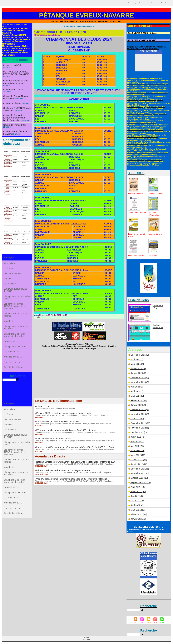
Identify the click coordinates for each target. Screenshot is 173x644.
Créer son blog (131, 3)
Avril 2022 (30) (137, 450)
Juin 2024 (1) (137, 386)
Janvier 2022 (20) (139, 464)
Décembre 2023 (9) (140, 409)
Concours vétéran (11, 100)
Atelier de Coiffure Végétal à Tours (60, 346)
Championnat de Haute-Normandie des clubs (15, 339)
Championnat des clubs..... (16, 352)
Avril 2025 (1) (137, 359)
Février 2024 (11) (139, 400)
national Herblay (156, 193)
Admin (86, 637)
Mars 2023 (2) (137, 418)
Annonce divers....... (13, 364)
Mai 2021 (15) (137, 500)
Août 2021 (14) (137, 487)
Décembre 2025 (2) (140, 354)
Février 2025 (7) (138, 368)
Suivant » (89, 26)
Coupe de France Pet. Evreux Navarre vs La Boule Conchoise (17, 114)
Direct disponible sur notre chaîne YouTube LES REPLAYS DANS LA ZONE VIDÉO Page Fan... (73, 462)
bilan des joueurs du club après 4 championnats (15, 80)
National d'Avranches (154, 213)
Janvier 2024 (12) (139, 405)
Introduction (9, 259)
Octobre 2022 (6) (138, 432)
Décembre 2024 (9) (140, 377)
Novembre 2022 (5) (140, 427)
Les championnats (12, 271)
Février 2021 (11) (139, 514)
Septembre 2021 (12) (140, 482)
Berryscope (79, 346)
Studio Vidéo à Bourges (94, 346)
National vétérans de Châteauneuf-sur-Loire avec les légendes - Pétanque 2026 (73, 460)
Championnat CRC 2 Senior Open (60, 32)
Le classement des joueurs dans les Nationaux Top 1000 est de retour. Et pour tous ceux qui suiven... (74, 431)
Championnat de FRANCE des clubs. (16, 331)
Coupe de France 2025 (14, 121)
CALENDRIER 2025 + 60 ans (141, 33)
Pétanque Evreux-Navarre (87, 15)
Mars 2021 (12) (138, 509)
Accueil (80, 26)
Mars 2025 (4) (137, 364)
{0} (37, 317)
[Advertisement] (79, 376)
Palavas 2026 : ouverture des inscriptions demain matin (62, 412)
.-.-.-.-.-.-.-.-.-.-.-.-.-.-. (13, 370)
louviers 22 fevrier (157, 233)
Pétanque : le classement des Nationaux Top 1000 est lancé (64, 429)
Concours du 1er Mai (13, 87)
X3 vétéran (153, 255)
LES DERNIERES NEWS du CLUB (16, 290)
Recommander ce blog (146, 3)
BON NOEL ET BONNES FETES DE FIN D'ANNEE (15, 71)
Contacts (8, 277)
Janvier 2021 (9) (138, 518)
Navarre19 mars (136, 193)
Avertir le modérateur (163, 3)
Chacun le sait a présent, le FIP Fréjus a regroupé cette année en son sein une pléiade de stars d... (74, 439)
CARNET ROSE (11, 346)
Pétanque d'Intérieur (80, 344)
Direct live (108, 346)
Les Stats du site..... (13, 358)
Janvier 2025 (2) (138, 373)
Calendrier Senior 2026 (139, 26)
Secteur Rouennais (157, 326)
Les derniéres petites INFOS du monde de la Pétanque (14, 307)
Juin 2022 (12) (137, 441)
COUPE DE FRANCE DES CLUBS (16, 317)
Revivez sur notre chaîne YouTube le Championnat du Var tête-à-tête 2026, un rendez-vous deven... (74, 448)
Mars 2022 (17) (138, 455)
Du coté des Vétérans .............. (14, 377)
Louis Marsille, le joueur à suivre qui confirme (57, 420)
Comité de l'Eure (160, 305)
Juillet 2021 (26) (138, 491)
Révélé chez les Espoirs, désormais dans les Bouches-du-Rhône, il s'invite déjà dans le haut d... (72, 422)
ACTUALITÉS (41, 405)
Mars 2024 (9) (137, 395)
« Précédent (71, 26)
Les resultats (10, 283)
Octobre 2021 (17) (139, 477)
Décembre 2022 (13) (140, 423)
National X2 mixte (136, 255)
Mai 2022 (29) (137, 446)
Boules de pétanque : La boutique (80, 348)
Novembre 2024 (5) (140, 382)
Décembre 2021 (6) (140, 468)
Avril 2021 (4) (137, 505)
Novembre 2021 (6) (140, 473)
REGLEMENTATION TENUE (141, 40)
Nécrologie (9, 324)
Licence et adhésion (12, 65)
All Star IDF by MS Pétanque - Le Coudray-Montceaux (61, 468)
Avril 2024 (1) (137, 391)
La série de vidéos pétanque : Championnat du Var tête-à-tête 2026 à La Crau (72, 445)
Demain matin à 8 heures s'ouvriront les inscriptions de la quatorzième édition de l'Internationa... (72, 414)
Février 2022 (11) (139, 459)
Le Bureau (9, 265)
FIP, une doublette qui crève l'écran (52, 437)
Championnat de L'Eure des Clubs (17, 298)
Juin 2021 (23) (137, 496)
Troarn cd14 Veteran (134, 213)
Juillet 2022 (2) (137, 436)
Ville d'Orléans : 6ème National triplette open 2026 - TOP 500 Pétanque (69, 477)
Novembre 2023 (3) (140, 414)
